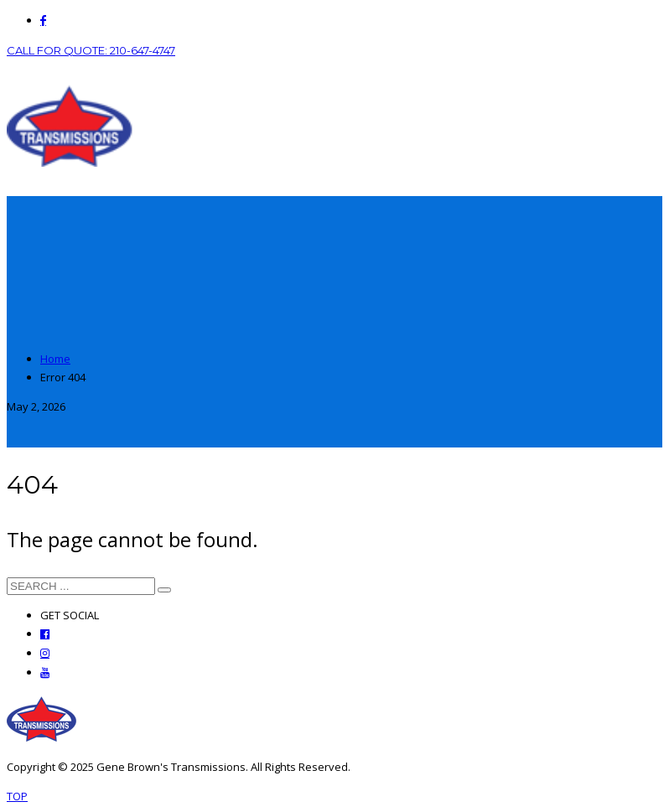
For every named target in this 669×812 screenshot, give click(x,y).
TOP (17, 796)
